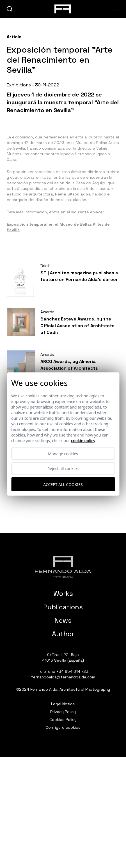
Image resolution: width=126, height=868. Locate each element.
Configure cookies (63, 727)
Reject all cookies (63, 469)
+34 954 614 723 (72, 671)
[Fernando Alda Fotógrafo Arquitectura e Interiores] (63, 567)
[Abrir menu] (116, 9)
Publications (63, 607)
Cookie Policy (83, 441)
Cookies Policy (63, 720)
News (63, 620)
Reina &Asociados (73, 194)
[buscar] (10, 9)
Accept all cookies (63, 484)
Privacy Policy (63, 712)
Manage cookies (63, 454)
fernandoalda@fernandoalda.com (63, 677)
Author (63, 634)
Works (63, 594)
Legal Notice (63, 704)
